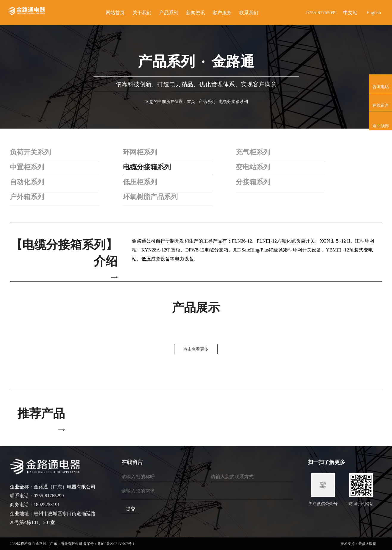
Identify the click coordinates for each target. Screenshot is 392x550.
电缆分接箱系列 (142, 167)
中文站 (350, 13)
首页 (191, 102)
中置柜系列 (28, 167)
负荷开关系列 (31, 152)
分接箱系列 (242, 182)
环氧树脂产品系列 (146, 197)
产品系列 (207, 102)
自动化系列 (28, 182)
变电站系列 (242, 167)
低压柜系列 (135, 182)
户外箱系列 (28, 197)
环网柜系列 (135, 152)
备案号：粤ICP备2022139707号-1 (109, 544)
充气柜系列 (242, 152)
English (374, 13)
